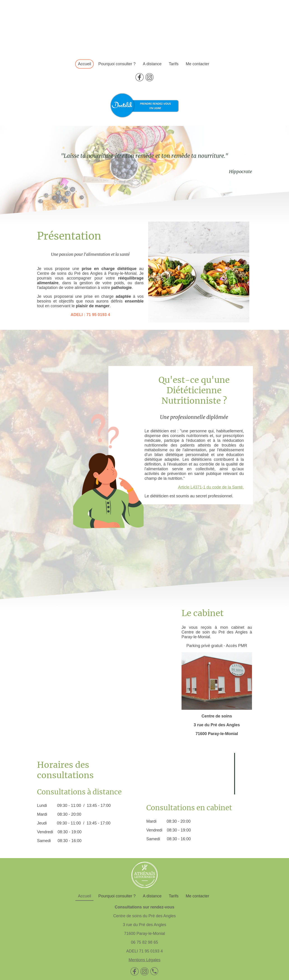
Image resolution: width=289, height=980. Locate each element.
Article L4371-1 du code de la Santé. (211, 487)
